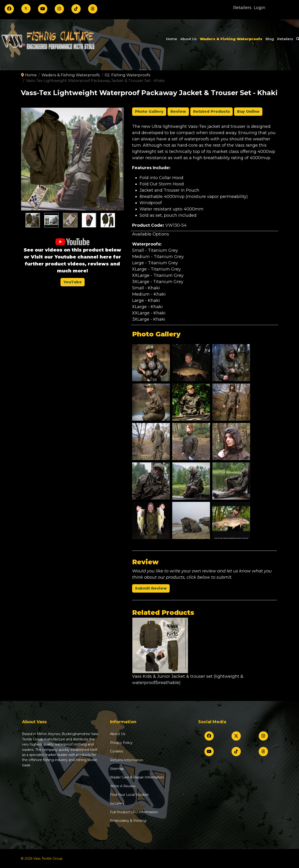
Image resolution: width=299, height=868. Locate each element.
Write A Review (123, 786)
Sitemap (117, 769)
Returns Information (127, 760)
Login (260, 8)
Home (172, 39)
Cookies (116, 751)
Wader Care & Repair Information (137, 777)
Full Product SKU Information (134, 812)
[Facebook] (9, 9)
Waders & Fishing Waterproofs (231, 39)
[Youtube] (43, 9)
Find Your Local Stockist (129, 795)
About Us (188, 39)
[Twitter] (26, 9)
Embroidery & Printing (128, 821)
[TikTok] (76, 9)
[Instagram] (59, 9)
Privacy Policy (121, 743)
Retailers (242, 8)
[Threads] (93, 9)
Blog (270, 39)
